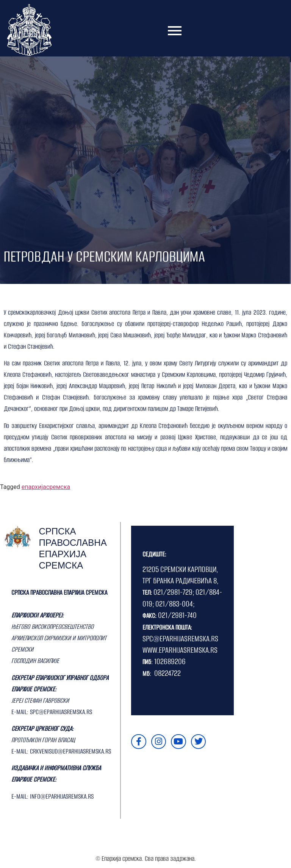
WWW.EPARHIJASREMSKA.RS (180, 650)
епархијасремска (46, 487)
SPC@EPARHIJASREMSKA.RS (180, 638)
